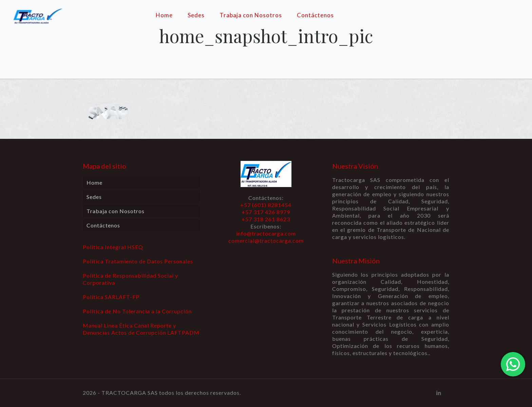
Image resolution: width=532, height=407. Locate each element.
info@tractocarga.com (266, 233)
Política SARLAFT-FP (111, 297)
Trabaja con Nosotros (116, 211)
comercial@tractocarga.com (266, 240)
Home (94, 182)
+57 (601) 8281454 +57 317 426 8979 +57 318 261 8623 (266, 212)
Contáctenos (103, 225)
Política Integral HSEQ (113, 247)
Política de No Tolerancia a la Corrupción (137, 311)
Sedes (94, 197)
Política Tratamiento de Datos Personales (138, 261)
